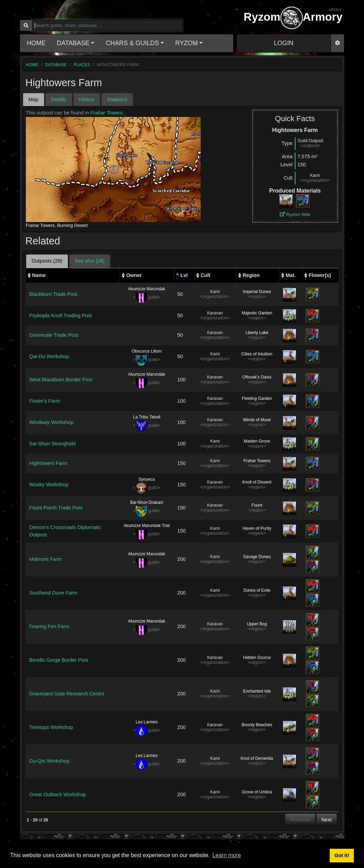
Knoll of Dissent (257, 482)
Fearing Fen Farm (49, 626)
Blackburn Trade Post (53, 294)
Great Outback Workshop (58, 794)
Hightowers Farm (49, 463)
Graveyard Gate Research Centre (67, 694)
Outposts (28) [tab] (47, 261)
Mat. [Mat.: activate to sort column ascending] (291, 275)
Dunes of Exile (257, 590)
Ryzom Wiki (295, 214)
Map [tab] (34, 99)
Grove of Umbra (257, 792)
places (82, 65)
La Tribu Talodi (147, 417)
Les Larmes (147, 722)
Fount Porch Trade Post (56, 508)
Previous (300, 820)
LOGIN (284, 43)
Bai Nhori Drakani (147, 502)
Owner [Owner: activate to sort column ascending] (134, 275)
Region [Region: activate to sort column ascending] (251, 275)
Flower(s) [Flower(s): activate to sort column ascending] (320, 275)
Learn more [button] (227, 855)
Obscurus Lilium (147, 351)
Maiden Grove (257, 441)
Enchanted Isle (257, 691)
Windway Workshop (52, 422)
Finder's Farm (45, 401)
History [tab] (87, 99)
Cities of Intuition (257, 354)
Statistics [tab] (117, 99)
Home (36, 43)
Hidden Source (257, 658)
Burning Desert (73, 225)
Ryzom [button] (187, 43)
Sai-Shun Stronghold (53, 444)
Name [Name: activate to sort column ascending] (39, 275)
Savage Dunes (257, 557)
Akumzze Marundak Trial (147, 526)
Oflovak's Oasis (257, 377)
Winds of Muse (257, 420)
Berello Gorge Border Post (59, 660)
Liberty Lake (257, 333)
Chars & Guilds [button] (132, 43)
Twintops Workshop (51, 727)
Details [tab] (59, 99)
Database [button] (73, 43)
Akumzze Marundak (147, 289)
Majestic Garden (257, 313)
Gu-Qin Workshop (49, 761)
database (56, 65)
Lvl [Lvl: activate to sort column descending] (184, 275)
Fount (257, 505)
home (32, 65)
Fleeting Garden (257, 398)
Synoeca (147, 479)
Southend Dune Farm (53, 593)
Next (327, 820)
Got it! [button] (342, 855)
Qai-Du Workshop (49, 356)
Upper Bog (257, 624)
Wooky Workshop (49, 485)
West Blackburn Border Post (61, 380)
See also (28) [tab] (90, 261)
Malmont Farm (46, 559)
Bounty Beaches (257, 725)
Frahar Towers (106, 113)
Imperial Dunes (257, 292)
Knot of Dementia (257, 758)
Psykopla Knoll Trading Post (61, 315)
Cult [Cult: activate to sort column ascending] (206, 275)
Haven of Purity (257, 528)
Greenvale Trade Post (54, 335)
